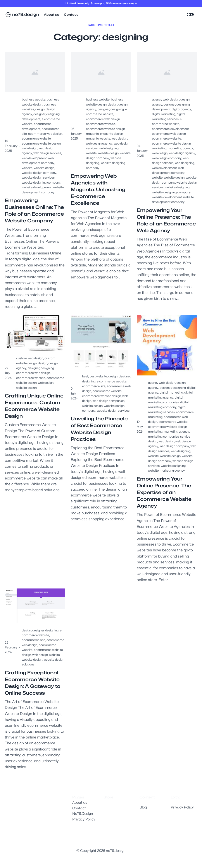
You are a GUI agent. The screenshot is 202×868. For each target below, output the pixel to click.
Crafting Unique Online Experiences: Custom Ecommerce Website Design (34, 406)
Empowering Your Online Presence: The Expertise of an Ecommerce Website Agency (164, 492)
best (85, 376)
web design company (167, 158)
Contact (79, 808)
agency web (160, 99)
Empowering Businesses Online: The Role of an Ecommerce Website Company (34, 211)
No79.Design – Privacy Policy (84, 816)
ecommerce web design (45, 134)
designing (53, 114)
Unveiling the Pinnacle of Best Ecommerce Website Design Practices (99, 429)
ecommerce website (36, 138)
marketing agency (180, 148)
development (31, 119)
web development (34, 158)
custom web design (30, 358)
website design (44, 168)
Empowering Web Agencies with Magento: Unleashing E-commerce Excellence (98, 189)
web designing (109, 148)
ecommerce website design (41, 143)
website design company (39, 173)
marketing (159, 148)
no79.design (26, 14)
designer (39, 114)
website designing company (41, 182)
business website (34, 99)
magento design (112, 134)
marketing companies (163, 436)
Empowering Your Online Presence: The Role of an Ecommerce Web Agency (166, 220)
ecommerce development (170, 129)
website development (37, 187)
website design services (38, 177)
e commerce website (112, 381)
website (27, 168)
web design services (47, 153)
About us (80, 802)
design (40, 109)
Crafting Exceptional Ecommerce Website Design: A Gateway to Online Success (33, 683)
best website (98, 376)
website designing (177, 187)
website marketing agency (166, 470)
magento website (98, 138)
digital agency (181, 109)
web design (30, 148)
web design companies (109, 401)
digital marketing (164, 114)
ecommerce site (94, 386)
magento (92, 134)
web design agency (99, 143)
